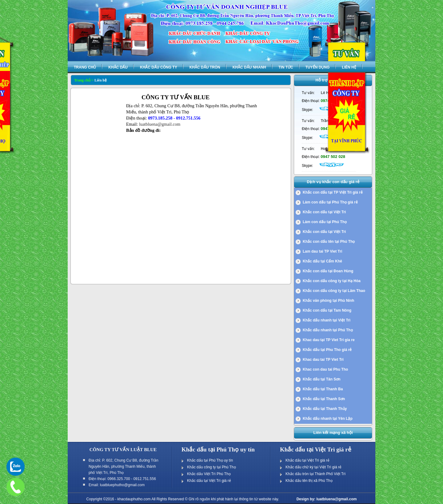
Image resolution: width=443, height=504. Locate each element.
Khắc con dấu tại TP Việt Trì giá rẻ (333, 192)
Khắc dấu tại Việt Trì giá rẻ (209, 481)
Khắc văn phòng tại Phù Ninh (328, 301)
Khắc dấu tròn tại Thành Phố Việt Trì (315, 474)
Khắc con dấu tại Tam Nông (327, 310)
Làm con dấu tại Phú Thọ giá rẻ (330, 202)
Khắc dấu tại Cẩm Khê (322, 261)
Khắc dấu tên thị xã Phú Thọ (309, 481)
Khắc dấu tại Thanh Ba (323, 389)
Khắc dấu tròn (205, 67)
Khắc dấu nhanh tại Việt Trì (327, 320)
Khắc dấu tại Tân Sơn (322, 379)
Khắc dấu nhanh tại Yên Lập (328, 419)
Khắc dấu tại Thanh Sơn (324, 399)
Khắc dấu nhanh (249, 67)
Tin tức (286, 67)
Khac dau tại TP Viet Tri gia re (329, 340)
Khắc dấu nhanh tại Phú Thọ (328, 330)
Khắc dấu (118, 67)
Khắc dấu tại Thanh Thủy (325, 409)
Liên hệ (349, 67)
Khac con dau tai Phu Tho (325, 369)
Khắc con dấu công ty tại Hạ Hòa (332, 281)
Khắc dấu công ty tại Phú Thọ (212, 467)
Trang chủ (85, 67)
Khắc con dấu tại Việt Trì (324, 212)
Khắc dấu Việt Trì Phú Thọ (209, 474)
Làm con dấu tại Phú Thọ (325, 222)
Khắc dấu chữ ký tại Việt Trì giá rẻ (313, 467)
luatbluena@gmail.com (160, 124)
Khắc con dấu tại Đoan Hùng (328, 271)
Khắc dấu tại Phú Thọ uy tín (210, 460)
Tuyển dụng (318, 67)
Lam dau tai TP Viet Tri (322, 251)
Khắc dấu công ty (159, 67)
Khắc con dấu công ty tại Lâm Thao (334, 291)
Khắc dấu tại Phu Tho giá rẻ (327, 350)
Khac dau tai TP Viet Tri (323, 360)
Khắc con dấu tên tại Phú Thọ (329, 242)
